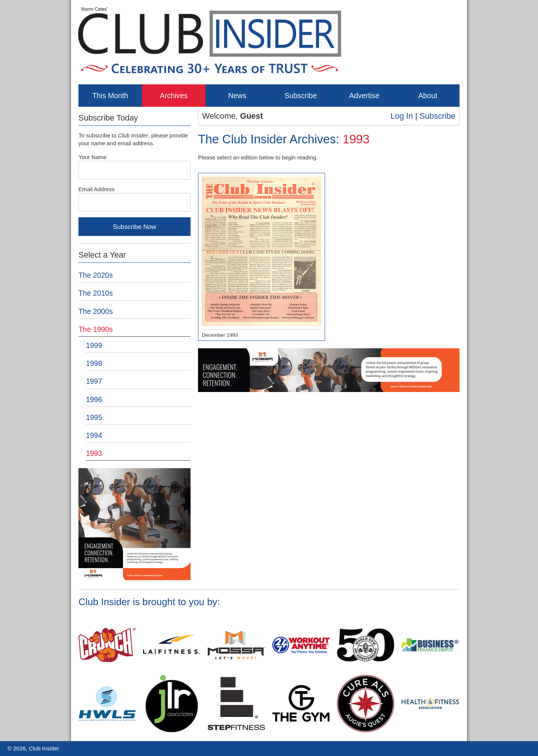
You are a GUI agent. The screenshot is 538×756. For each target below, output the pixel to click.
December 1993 (262, 257)
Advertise (364, 96)
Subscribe (301, 96)
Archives (174, 96)
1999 (94, 345)
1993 (94, 453)
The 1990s (96, 329)
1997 (94, 381)
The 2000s (96, 311)
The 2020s (96, 275)
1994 (94, 435)
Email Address (97, 189)
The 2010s (96, 293)
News (237, 96)
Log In (402, 116)
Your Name (92, 157)
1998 (94, 363)
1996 (94, 399)
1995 (94, 417)
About (428, 96)
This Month (110, 96)
